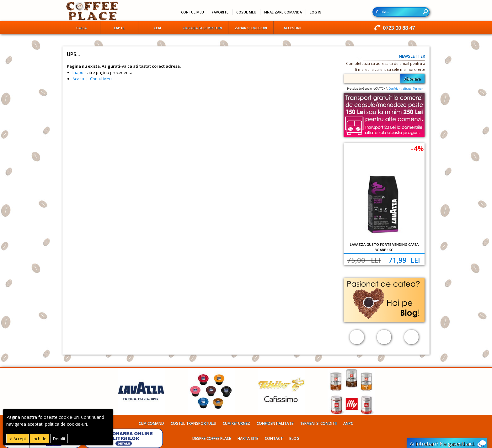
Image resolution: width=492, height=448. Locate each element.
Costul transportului (193, 423)
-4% (417, 148)
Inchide (40, 439)
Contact (274, 438)
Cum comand (151, 423)
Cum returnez (236, 423)
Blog (294, 438)
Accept (19, 439)
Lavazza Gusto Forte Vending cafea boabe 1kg (384, 247)
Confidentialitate (400, 89)
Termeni (419, 89)
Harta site (248, 438)
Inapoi (78, 72)
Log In (316, 12)
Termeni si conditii (318, 423)
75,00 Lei (364, 260)
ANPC (348, 423)
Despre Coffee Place (212, 438)
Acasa (78, 79)
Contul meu (193, 12)
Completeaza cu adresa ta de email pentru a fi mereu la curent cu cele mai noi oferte (386, 66)
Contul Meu (101, 79)
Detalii (59, 439)
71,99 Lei (404, 260)
